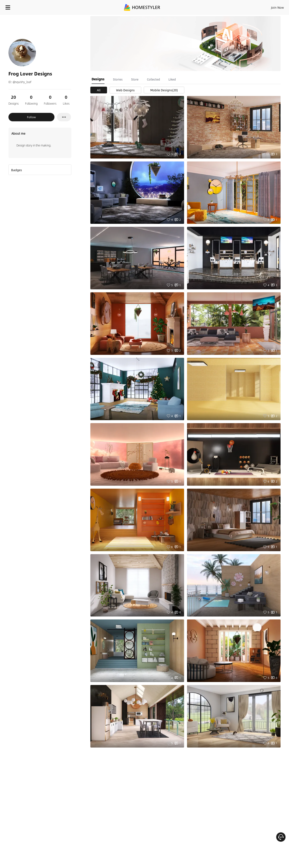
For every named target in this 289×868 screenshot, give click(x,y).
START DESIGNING (268, 6)
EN (241, 6)
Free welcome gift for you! (202, 17)
